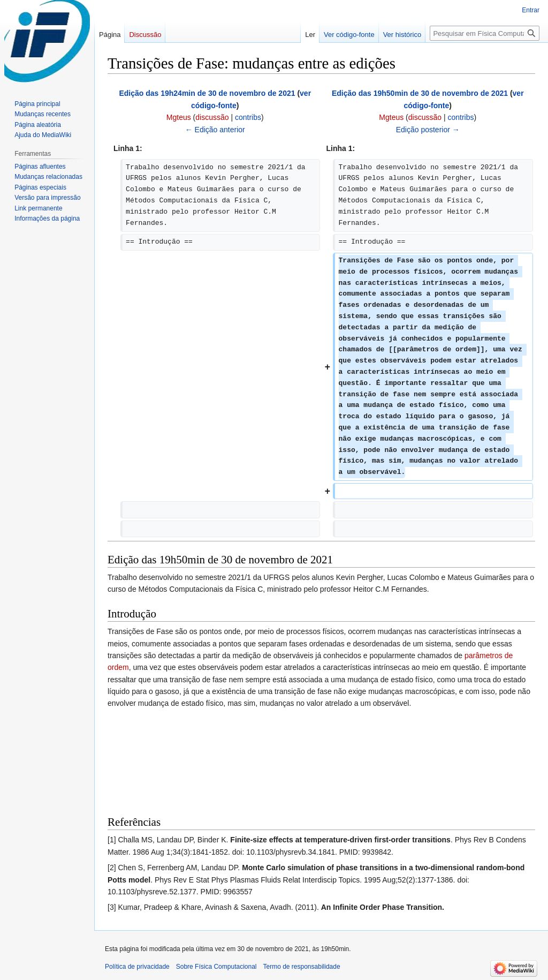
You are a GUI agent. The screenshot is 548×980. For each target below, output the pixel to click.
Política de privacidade (137, 967)
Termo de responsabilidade (302, 967)
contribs (248, 117)
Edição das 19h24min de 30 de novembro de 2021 (207, 93)
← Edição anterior (215, 130)
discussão (212, 117)
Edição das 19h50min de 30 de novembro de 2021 (420, 93)
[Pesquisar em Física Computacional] (485, 33)
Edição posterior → (428, 130)
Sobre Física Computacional (216, 967)
